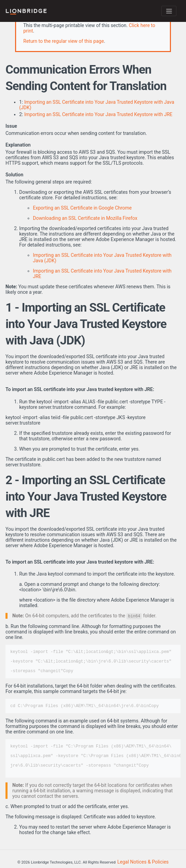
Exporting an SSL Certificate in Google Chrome (82, 208)
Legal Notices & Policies (143, 862)
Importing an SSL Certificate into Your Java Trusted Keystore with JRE (98, 114)
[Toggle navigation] (169, 11)
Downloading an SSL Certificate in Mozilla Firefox (85, 218)
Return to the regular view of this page (64, 41)
